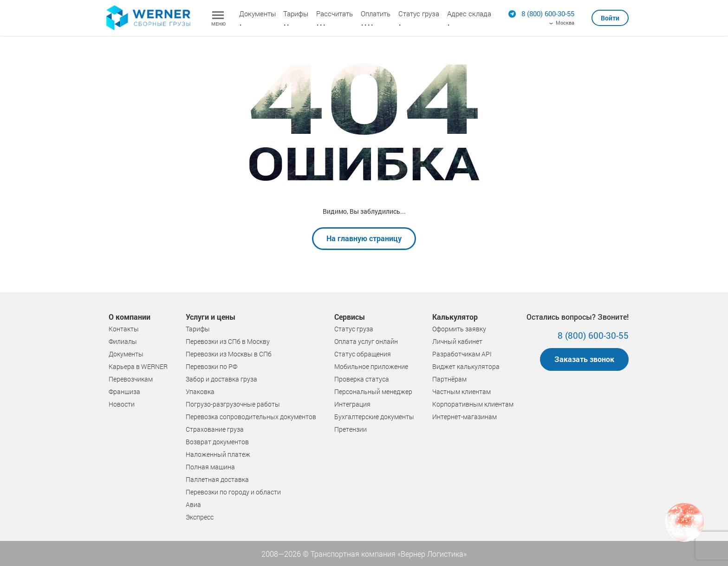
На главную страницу (364, 238)
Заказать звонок (584, 359)
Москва (565, 23)
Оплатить (376, 13)
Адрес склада (469, 13)
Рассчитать (335, 13)
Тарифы (296, 13)
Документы (257, 13)
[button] (610, 14)
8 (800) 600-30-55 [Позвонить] (593, 335)
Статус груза (419, 13)
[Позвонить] (548, 13)
